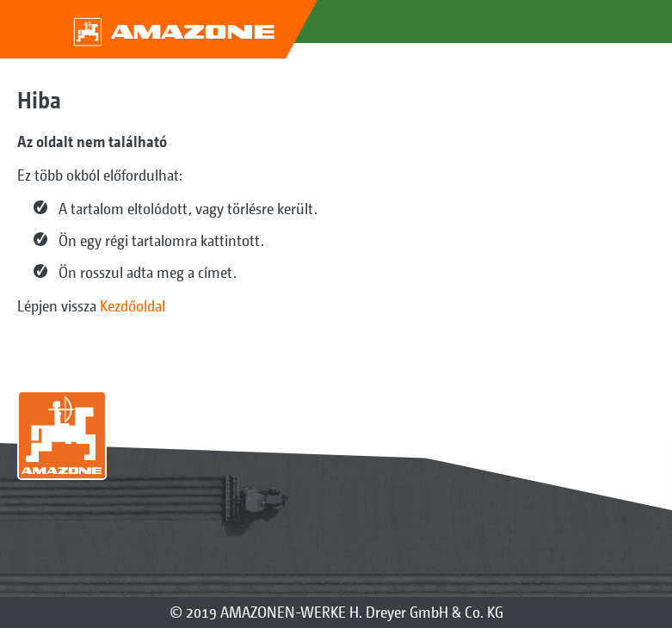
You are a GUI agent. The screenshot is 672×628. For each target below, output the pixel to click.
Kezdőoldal (133, 306)
